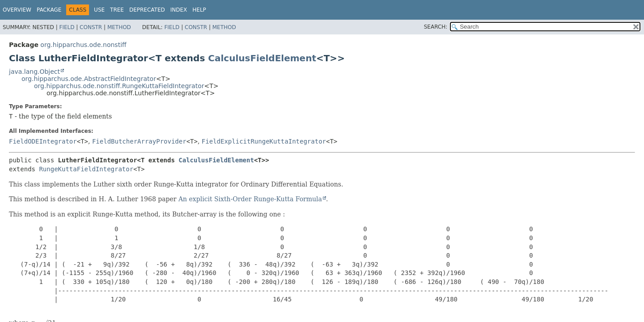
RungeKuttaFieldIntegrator (86, 169)
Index (179, 10)
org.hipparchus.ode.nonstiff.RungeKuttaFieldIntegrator (119, 86)
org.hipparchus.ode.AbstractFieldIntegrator (89, 79)
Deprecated (147, 10)
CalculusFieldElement (262, 58)
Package (49, 10)
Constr (91, 27)
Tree (117, 10)
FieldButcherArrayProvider (139, 141)
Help (199, 10)
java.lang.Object (34, 72)
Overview (17, 10)
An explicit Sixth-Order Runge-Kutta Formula (250, 199)
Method (119, 27)
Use (99, 10)
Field (67, 27)
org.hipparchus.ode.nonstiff (83, 45)
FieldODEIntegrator (43, 141)
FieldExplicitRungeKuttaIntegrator (264, 141)
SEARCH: (436, 27)
